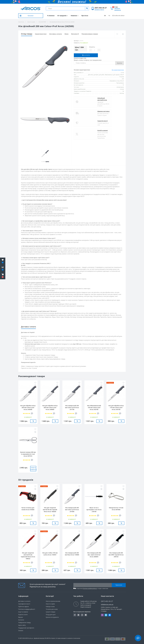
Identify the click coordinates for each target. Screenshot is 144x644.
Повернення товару (24, 623)
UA (105, 16)
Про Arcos (85, 16)
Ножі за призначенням (53, 601)
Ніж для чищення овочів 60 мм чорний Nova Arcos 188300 (50, 510)
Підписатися (119, 585)
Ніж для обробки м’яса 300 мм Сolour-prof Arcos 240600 (50, 408)
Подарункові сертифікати (26, 628)
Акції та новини (23, 612)
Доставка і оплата (56, 34)
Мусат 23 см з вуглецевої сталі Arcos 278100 (94, 510)
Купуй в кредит (86, 130)
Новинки (75, 16)
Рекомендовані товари (90, 34)
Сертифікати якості (24, 604)
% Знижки (51, 16)
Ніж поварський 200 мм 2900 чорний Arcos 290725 (116, 555)
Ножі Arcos (21, 22)
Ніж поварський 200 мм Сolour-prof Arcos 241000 (72, 510)
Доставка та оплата (24, 601)
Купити (120, 63)
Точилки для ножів (52, 609)
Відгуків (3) (75, 34)
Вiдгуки (21, 617)
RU (109, 16)
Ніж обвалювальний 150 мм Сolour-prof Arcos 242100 (94, 408)
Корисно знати (23, 615)
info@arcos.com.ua (107, 604)
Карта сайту (22, 625)
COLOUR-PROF (42, 22)
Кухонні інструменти (52, 617)
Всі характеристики (118, 70)
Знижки (21, 631)
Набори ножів (50, 607)
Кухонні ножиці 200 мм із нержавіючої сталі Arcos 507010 (28, 454)
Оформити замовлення (118, 9)
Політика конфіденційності (90, 589)
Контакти (21, 620)
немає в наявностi (33, 469)
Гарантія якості (86, 121)
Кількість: (92, 47)
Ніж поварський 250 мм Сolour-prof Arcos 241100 (72, 408)
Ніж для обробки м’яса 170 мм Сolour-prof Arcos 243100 (116, 408)
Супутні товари (51, 612)
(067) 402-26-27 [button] (107, 601)
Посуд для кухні (51, 615)
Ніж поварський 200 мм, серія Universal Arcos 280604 (94, 555)
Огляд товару (27, 34)
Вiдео (67, 34)
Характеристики (41, 34)
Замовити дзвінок (99, 10)
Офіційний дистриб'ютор (85, 99)
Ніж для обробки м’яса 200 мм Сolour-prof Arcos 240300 (28, 408)
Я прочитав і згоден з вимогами (92, 589)
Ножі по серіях (31, 22)
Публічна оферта (24, 607)
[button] (101, 8)
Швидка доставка (87, 111)
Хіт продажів (63, 16)
